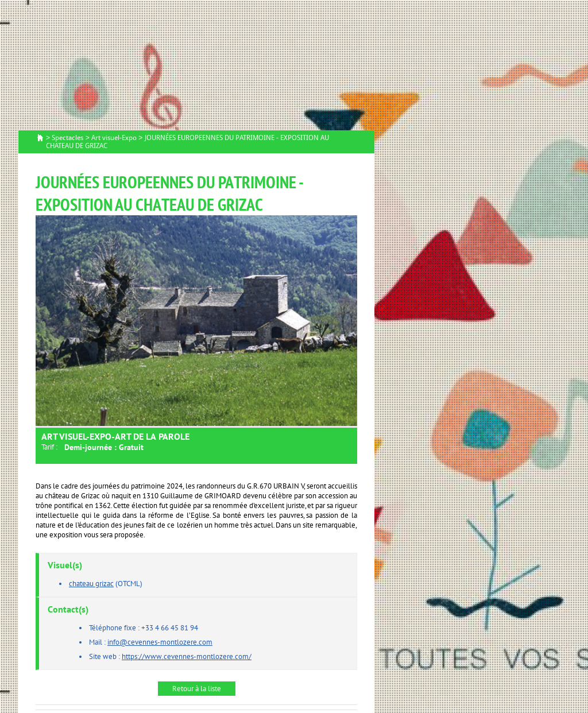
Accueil (40, 138)
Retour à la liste (197, 689)
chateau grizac (91, 584)
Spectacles (67, 138)
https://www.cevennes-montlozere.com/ (187, 656)
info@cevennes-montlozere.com (160, 642)
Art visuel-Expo (114, 138)
